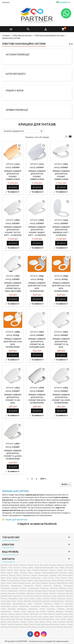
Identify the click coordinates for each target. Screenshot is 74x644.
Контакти (6, 2)
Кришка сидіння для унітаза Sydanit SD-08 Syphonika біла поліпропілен (37, 344)
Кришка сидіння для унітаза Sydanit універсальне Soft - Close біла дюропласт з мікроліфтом (61, 179)
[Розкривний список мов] (63, 2)
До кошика (13, 187)
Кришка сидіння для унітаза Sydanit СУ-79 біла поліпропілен (61, 344)
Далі (44, 479)
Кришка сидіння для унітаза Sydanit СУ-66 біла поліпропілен (13, 400)
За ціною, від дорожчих (23, 131)
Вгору (66, 485)
